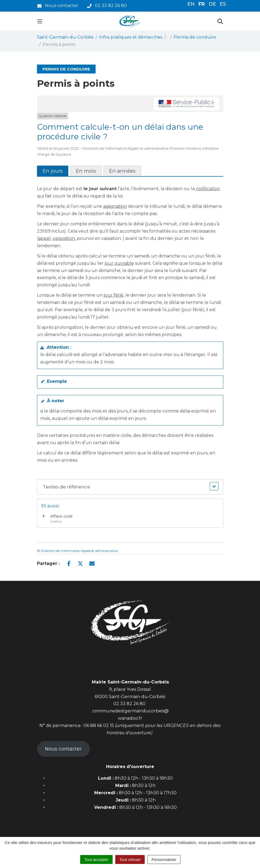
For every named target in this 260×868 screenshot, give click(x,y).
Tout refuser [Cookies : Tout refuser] (130, 859)
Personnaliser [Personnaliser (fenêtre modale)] (164, 859)
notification (208, 189)
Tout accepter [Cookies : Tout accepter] (96, 859)
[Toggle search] (220, 21)
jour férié (114, 295)
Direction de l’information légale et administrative (79, 551)
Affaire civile (61, 516)
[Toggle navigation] (40, 21)
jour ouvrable (119, 263)
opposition (64, 238)
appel (45, 238)
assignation (115, 206)
